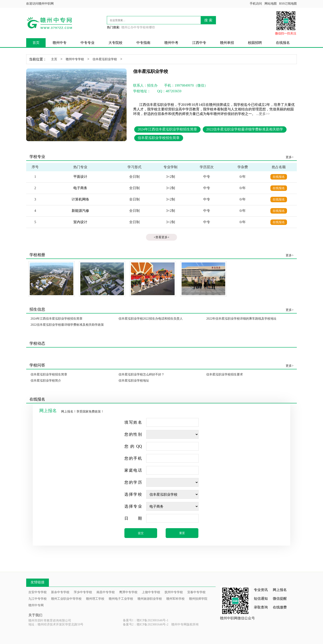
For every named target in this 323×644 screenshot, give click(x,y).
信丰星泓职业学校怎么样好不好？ (141, 374)
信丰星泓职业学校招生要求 (225, 374)
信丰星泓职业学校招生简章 (159, 138)
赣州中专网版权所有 (185, 624)
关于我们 (35, 615)
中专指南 (143, 43)
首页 (36, 43)
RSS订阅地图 (288, 4)
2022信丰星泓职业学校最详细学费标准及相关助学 (245, 129)
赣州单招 (227, 43)
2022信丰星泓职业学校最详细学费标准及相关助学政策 (67, 325)
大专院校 (115, 43)
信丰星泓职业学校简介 (46, 381)
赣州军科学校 (175, 599)
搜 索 (208, 20)
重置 (182, 533)
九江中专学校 (38, 599)
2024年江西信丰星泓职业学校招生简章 (167, 129)
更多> (290, 157)
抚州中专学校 (174, 592)
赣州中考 (171, 43)
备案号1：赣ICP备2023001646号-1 (146, 620)
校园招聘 (255, 43)
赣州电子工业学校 (121, 599)
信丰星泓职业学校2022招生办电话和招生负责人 (151, 319)
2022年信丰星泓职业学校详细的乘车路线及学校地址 (241, 319)
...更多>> (263, 114)
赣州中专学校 (75, 59)
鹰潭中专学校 (128, 592)
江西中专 (199, 43)
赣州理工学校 (95, 599)
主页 (54, 59)
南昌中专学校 (106, 592)
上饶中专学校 (151, 592)
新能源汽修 (80, 211)
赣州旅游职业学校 (150, 599)
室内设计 (80, 222)
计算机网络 (80, 199)
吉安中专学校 (38, 592)
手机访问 (256, 4)
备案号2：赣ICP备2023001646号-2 (146, 624)
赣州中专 (60, 43)
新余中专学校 (60, 592)
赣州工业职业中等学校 (66, 599)
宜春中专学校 (196, 592)
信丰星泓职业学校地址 (134, 381)
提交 (141, 533)
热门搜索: (113, 27)
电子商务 (80, 188)
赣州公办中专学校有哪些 (138, 27)
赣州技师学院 (198, 599)
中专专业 (88, 43)
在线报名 (283, 43)
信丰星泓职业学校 (105, 59)
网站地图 (271, 4)
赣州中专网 (36, 605)
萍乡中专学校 (83, 592)
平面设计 (80, 177)
